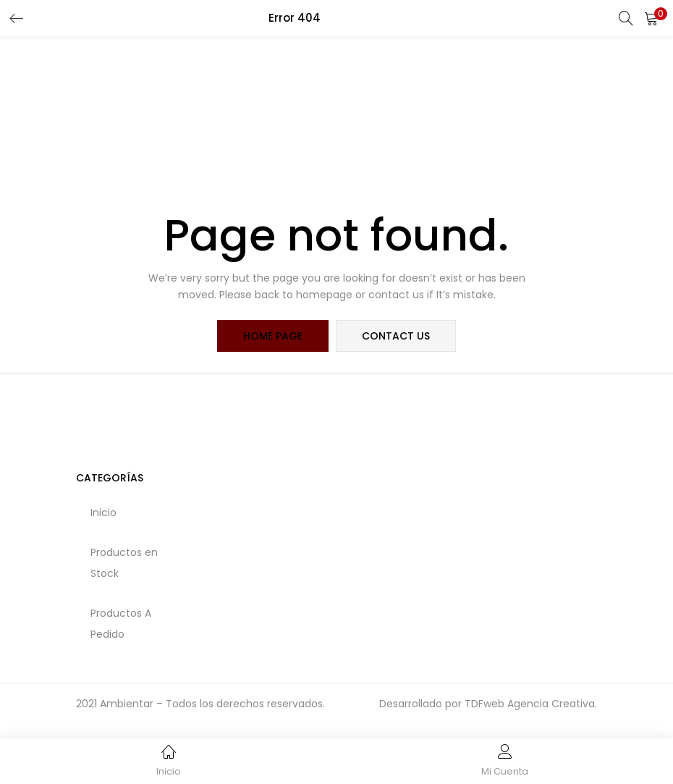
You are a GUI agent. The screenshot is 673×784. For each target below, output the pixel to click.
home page (273, 336)
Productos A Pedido (121, 624)
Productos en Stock (124, 563)
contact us (396, 336)
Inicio (103, 513)
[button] (651, 18)
